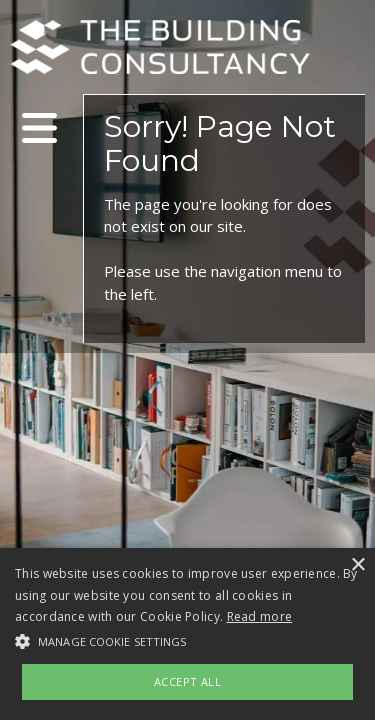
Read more (260, 616)
